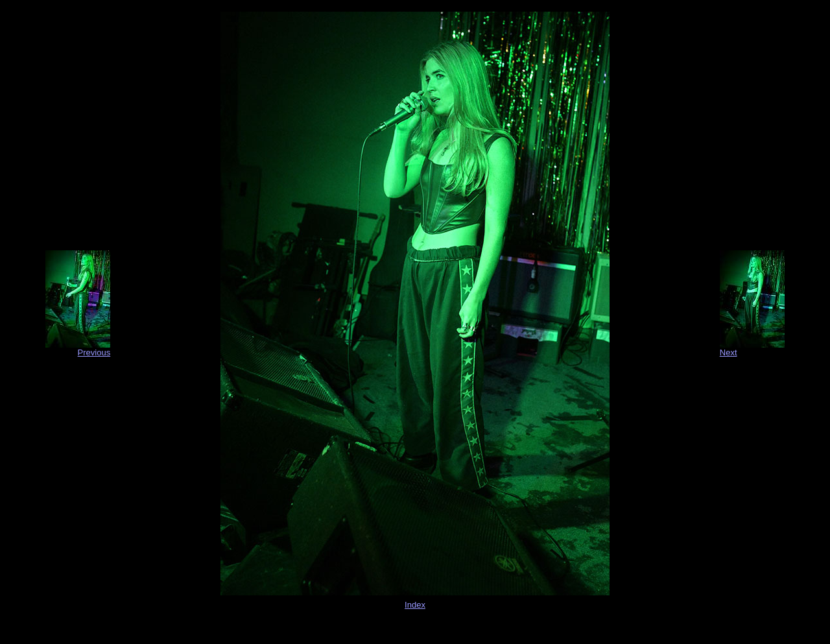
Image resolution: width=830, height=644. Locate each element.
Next (729, 352)
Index (415, 605)
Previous (94, 352)
